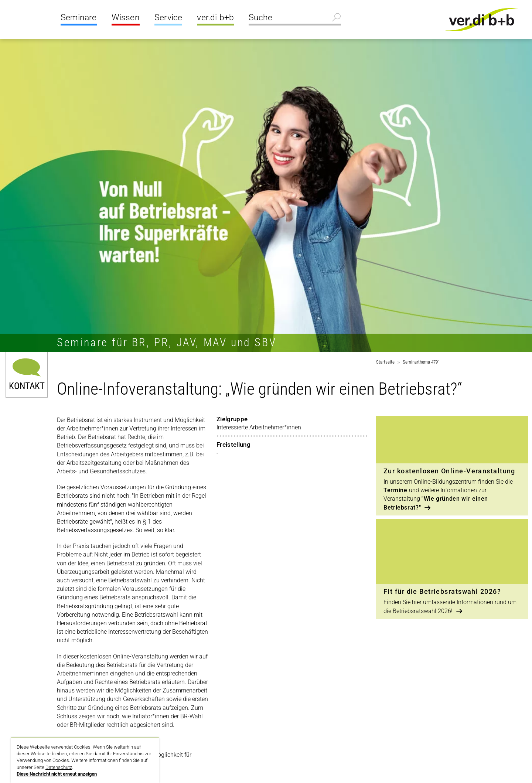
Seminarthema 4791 (421, 362)
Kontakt (27, 385)
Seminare (79, 18)
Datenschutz (59, 767)
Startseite (385, 362)
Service (168, 18)
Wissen (126, 18)
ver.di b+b (215, 18)
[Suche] (295, 18)
